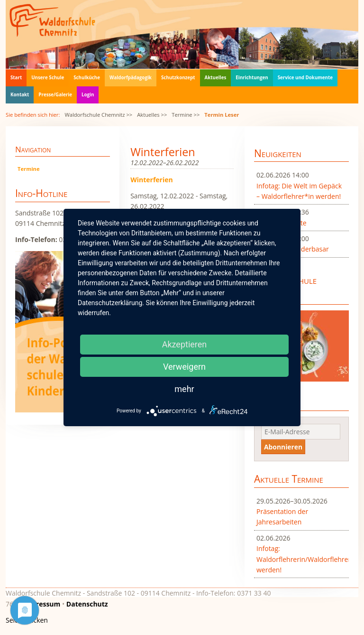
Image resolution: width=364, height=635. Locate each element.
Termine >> (186, 115)
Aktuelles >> (152, 115)
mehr (184, 389)
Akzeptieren (185, 344)
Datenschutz (87, 604)
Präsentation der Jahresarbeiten (282, 517)
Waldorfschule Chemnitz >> (98, 115)
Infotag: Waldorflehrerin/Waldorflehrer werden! (301, 559)
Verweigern (184, 367)
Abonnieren (283, 447)
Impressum (42, 604)
